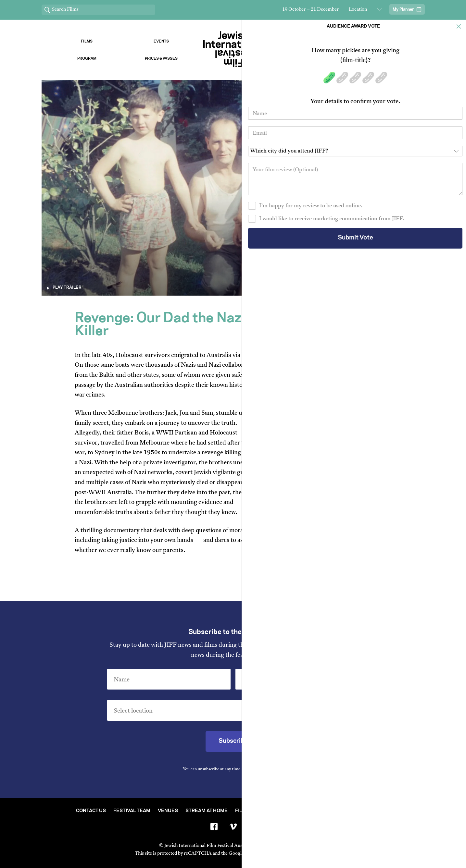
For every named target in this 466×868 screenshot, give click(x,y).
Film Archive (252, 811)
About (305, 59)
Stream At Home (207, 811)
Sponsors (379, 41)
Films (87, 41)
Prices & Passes (161, 59)
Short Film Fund (297, 811)
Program (87, 59)
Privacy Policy (270, 769)
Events (161, 41)
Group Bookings (348, 811)
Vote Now (379, 59)
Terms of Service (301, 854)
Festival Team (132, 811)
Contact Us (91, 811)
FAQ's (384, 811)
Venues (305, 41)
